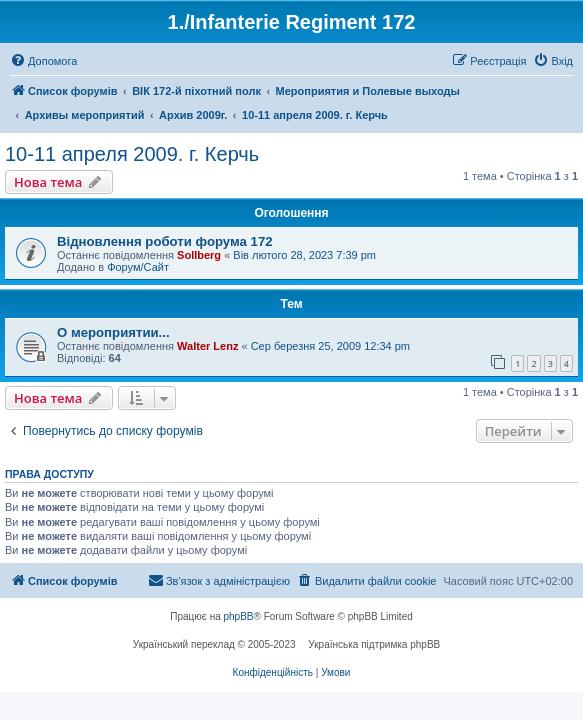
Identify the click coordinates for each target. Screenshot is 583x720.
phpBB (239, 616)
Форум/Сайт (138, 267)
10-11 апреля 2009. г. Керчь (132, 154)
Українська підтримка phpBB (374, 644)
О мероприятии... (113, 332)
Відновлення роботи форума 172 (165, 241)
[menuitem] (43, 61)
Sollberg (199, 255)
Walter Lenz (207, 346)
